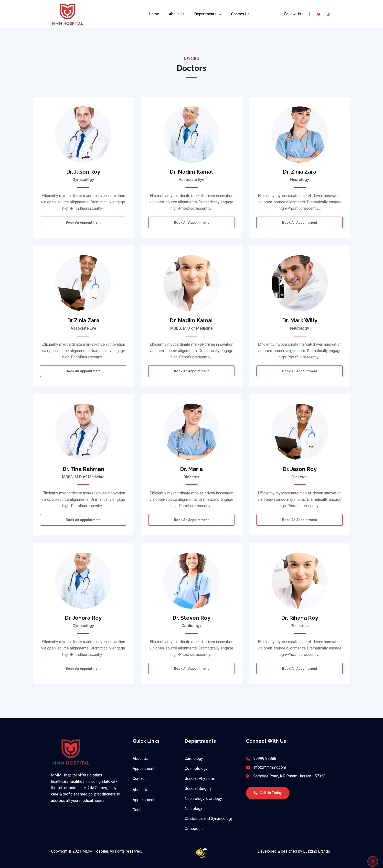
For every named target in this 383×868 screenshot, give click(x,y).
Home (154, 14)
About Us (177, 14)
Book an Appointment (83, 222)
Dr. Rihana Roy (300, 618)
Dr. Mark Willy (300, 320)
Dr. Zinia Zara (300, 172)
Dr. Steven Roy (191, 618)
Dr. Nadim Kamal (191, 172)
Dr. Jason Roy (83, 172)
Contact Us (240, 14)
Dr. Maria (191, 469)
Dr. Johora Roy (83, 618)
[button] (268, 793)
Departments (208, 14)
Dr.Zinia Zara (83, 320)
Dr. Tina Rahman (83, 469)
